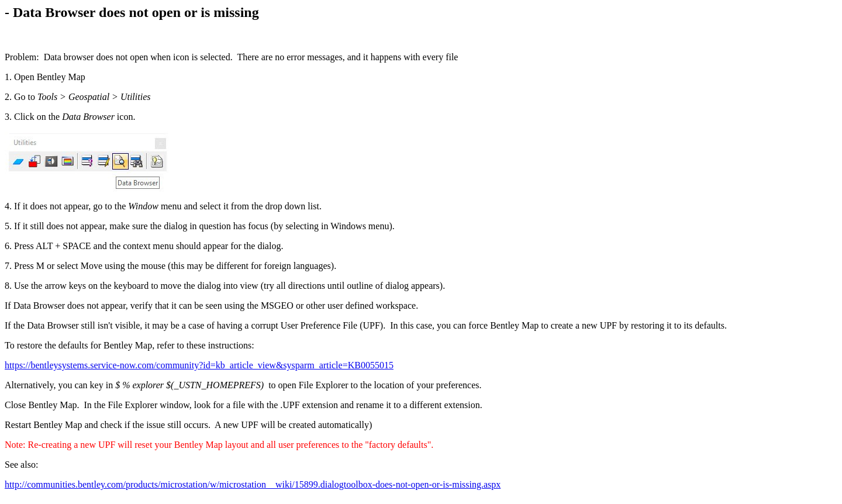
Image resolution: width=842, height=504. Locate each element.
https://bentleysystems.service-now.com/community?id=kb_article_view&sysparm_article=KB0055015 (199, 365)
